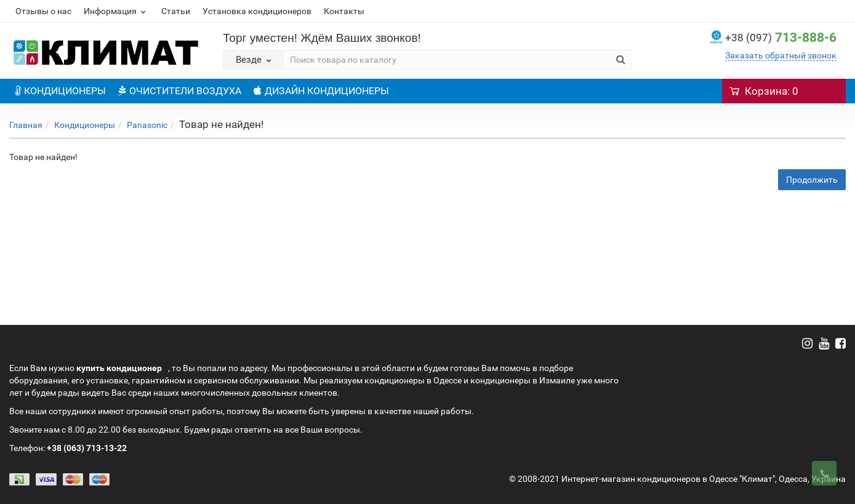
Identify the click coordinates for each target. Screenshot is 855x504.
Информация (116, 11)
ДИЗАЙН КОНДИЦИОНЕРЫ (321, 91)
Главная (26, 125)
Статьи (176, 11)
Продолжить (812, 180)
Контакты (344, 11)
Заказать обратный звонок (781, 55)
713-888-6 (781, 38)
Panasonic (147, 125)
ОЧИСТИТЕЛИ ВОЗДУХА (180, 91)
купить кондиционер (119, 368)
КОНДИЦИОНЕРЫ (61, 91)
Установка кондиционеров (257, 11)
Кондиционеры (85, 125)
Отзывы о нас (43, 11)
